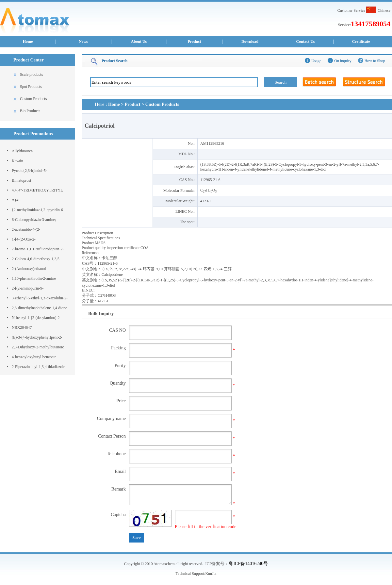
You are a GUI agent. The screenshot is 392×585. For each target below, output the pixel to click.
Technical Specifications (101, 238)
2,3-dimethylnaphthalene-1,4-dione (39, 308)
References (90, 253)
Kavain (17, 161)
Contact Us (306, 42)
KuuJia (211, 574)
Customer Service (351, 10)
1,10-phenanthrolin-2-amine (34, 278)
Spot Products (31, 87)
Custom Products (33, 99)
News (83, 42)
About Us (139, 42)
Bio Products (30, 111)
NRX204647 (22, 327)
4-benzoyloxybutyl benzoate (34, 357)
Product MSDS (94, 243)
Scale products (31, 75)
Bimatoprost (21, 180)
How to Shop (375, 61)
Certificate (361, 42)
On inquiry (343, 61)
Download (250, 42)
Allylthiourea (22, 151)
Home (28, 42)
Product (194, 42)
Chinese (384, 10)
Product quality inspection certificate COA (115, 248)
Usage (316, 61)
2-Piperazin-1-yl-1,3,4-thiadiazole (38, 367)
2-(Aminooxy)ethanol (29, 269)
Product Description (97, 233)
